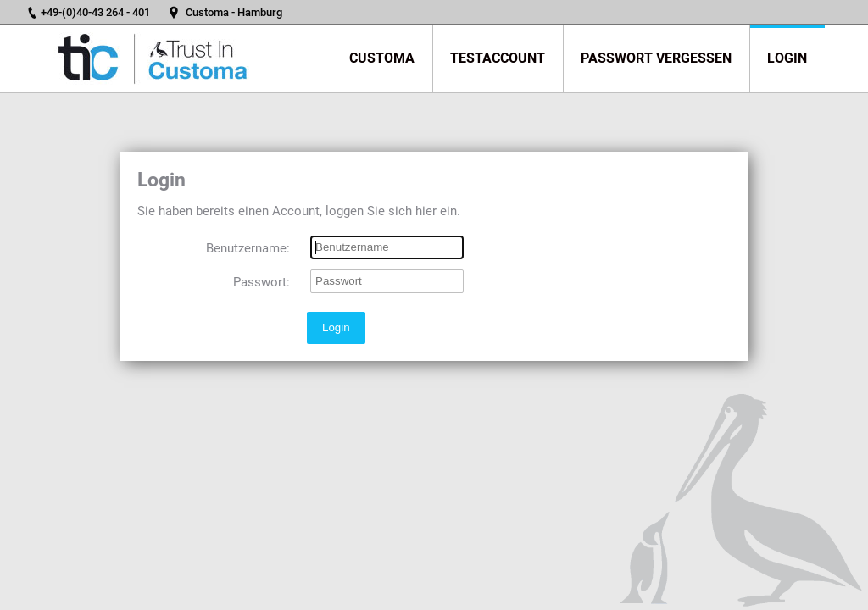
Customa (382, 58)
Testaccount (498, 58)
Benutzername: (248, 248)
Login (787, 58)
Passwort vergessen (656, 58)
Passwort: (262, 282)
